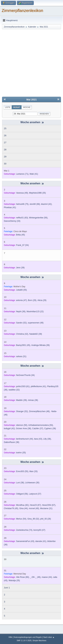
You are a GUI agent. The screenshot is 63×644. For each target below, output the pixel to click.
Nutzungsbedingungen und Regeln (28, 637)
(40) (34, 508)
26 (5, 135)
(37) (38, 428)
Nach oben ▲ (49, 637)
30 (5, 164)
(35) (37, 193)
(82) (22, 505)
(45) (21, 235)
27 (5, 143)
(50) (22, 425)
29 (5, 157)
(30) (32, 483)
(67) (35, 505)
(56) (38, 218)
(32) (14, 390)
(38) (24, 428)
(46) (35, 577)
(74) (24, 530)
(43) (38, 439)
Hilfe (10, 637)
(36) (21, 312)
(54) (22, 245)
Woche (27, 107)
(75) (22, 204)
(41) (34, 174)
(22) (35, 312)
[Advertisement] (32, 63)
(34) (25, 375)
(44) (25, 439)
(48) (36, 323)
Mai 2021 (32, 100)
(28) (46, 519)
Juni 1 (7, 588)
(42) (46, 204)
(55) (22, 290)
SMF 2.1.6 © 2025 (24, 640)
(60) (23, 577)
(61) (23, 386)
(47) (22, 300)
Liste (8, 107)
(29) (32, 300)
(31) (21, 356)
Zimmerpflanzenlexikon (22, 10)
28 (5, 150)
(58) (22, 494)
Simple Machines (39, 640)
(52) (21, 323)
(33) (12, 221)
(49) (22, 193)
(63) (22, 218)
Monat (17, 107)
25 (5, 128)
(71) (22, 174)
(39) (20, 268)
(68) (35, 204)
